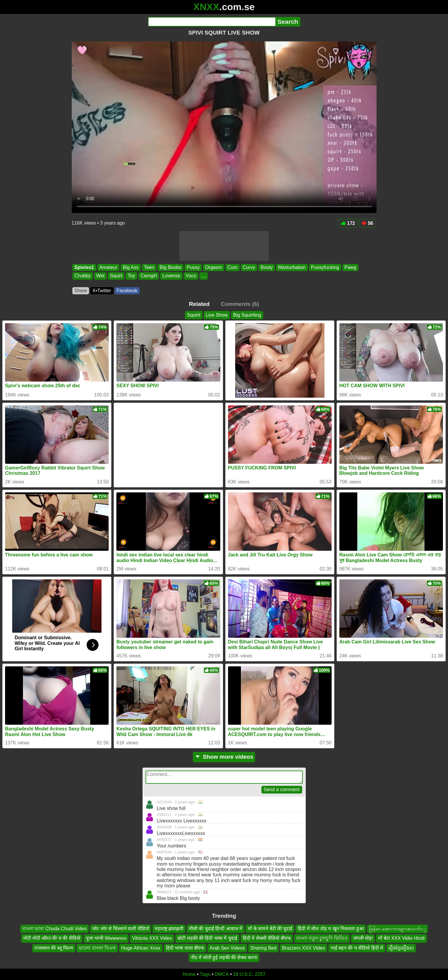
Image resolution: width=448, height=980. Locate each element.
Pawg (350, 267)
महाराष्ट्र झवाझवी (169, 929)
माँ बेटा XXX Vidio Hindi (401, 938)
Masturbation (292, 267)
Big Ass (131, 267)
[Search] (212, 22)
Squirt (116, 276)
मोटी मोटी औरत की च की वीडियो (52, 938)
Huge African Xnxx (141, 948)
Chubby (83, 276)
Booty (267, 267)
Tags (205, 974)
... (203, 276)
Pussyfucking (325, 267)
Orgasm (213, 267)
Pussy (193, 267)
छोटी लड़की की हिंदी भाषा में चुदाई (207, 938)
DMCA (222, 974)
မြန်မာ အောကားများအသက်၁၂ (397, 929)
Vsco (191, 276)
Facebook (127, 291)
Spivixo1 (84, 267)
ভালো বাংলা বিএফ (97, 948)
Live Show (217, 315)
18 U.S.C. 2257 (249, 974)
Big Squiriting (247, 315)
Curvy (249, 267)
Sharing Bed (263, 948)
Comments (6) (240, 304)
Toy (131, 276)
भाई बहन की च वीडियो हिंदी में (357, 948)
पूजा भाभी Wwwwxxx (106, 938)
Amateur (108, 267)
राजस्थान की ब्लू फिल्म (54, 948)
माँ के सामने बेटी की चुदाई (270, 929)
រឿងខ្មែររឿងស (401, 948)
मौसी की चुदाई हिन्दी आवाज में (216, 929)
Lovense (171, 276)
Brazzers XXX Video (303, 948)
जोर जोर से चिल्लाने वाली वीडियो (120, 929)
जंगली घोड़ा (363, 938)
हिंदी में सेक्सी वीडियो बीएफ (267, 938)
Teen (149, 267)
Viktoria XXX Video (152, 938)
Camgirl (149, 276)
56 (367, 223)
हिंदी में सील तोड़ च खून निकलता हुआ (331, 929)
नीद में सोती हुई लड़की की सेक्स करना (224, 958)
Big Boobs (170, 267)
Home (189, 974)
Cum (232, 267)
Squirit (194, 315)
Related (199, 304)
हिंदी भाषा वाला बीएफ (185, 948)
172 (348, 223)
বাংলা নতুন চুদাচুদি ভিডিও (322, 938)
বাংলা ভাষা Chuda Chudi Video (54, 929)
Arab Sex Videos (227, 948)
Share (81, 291)
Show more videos (224, 757)
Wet (100, 276)
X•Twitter (102, 291)
